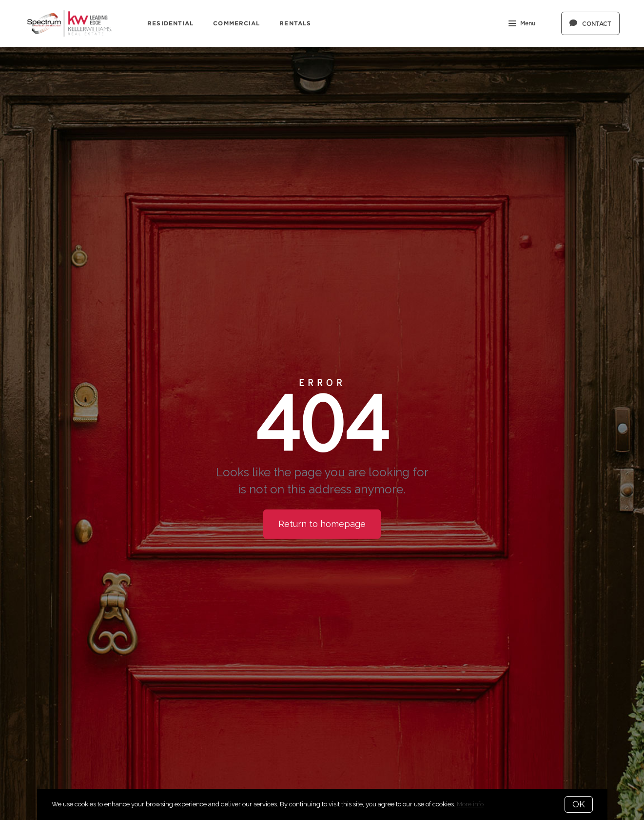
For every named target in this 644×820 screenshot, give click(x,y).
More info (470, 804)
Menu (522, 24)
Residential (170, 23)
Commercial (236, 23)
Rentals (295, 23)
